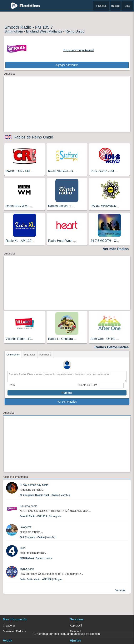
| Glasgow (41, 579)
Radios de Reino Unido (33, 137)
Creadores (9, 626)
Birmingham (14, 31)
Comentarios (13, 355)
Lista (127, 6)
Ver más (120, 590)
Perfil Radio (45, 355)
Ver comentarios (67, 402)
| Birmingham (40, 516)
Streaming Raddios (14, 631)
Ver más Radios (116, 249)
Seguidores (30, 355)
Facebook (76, 631)
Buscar (116, 6)
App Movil (76, 626)
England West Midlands (44, 31)
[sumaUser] (112, 385)
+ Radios (101, 6)
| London (36, 558)
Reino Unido (75, 31)
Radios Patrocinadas (112, 347)
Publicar (67, 393)
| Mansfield (45, 495)
